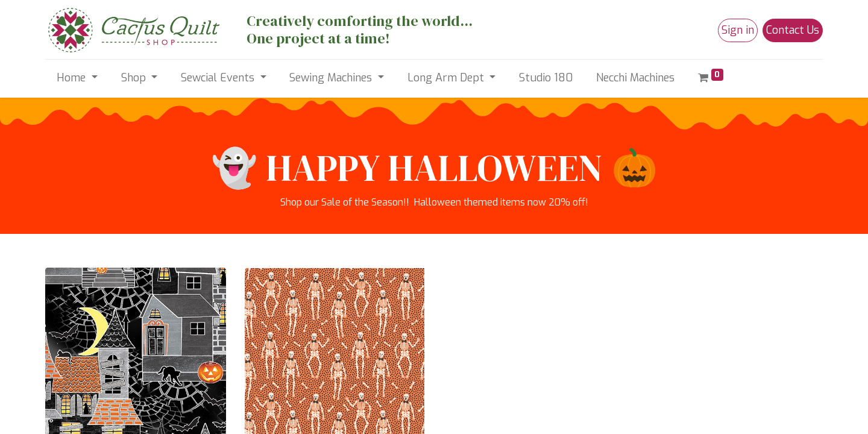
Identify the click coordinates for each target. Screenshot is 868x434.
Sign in (738, 30)
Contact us (68, 368)
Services (64, 339)
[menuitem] (546, 78)
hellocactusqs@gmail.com (322, 310)
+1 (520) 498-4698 (307, 325)
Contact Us (793, 30)
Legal (58, 354)
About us (65, 310)
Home (58, 296)
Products (64, 325)
